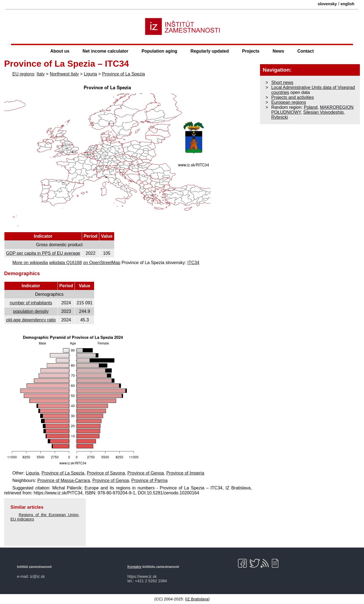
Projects (251, 51)
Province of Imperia (185, 473)
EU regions (23, 74)
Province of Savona (106, 473)
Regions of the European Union (49, 515)
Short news (282, 82)
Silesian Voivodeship (323, 112)
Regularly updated (210, 51)
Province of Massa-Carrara (64, 480)
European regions (289, 102)
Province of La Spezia (124, 74)
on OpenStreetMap (102, 263)
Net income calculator (105, 51)
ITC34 (193, 263)
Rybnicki (280, 117)
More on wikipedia (30, 263)
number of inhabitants (31, 303)
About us (60, 51)
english (347, 4)
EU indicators (22, 519)
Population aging (159, 51)
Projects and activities (293, 97)
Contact (306, 51)
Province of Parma (149, 480)
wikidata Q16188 (65, 263)
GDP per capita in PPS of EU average (43, 253)
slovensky (327, 4)
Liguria (91, 74)
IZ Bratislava (197, 599)
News (278, 51)
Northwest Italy (64, 74)
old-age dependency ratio (31, 320)
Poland (311, 107)
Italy (41, 74)
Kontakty (134, 567)
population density (31, 311)
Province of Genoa (146, 473)
